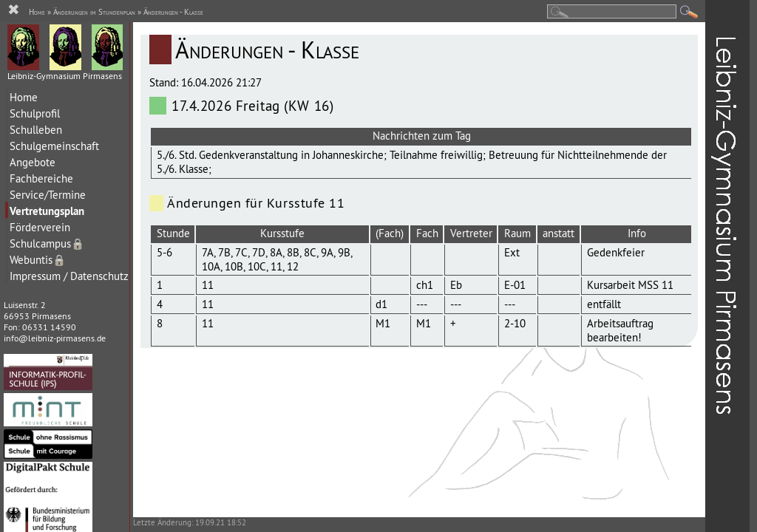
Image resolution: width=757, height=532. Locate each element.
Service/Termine (48, 195)
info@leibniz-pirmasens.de (55, 338)
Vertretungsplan (47, 211)
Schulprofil (35, 113)
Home (24, 97)
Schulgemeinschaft (54, 146)
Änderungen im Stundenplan (94, 12)
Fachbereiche (41, 178)
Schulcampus (47, 243)
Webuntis (38, 260)
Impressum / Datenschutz (69, 276)
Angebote (33, 162)
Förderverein (40, 227)
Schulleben (36, 130)
